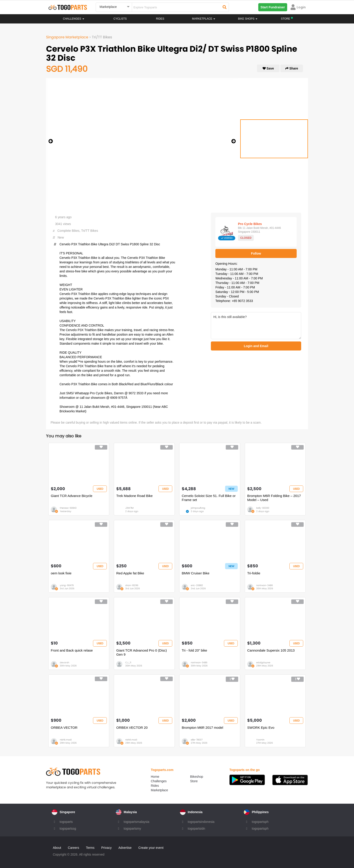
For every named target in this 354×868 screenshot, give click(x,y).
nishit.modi (66, 740)
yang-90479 (67, 585)
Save (268, 68)
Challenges (74, 19)
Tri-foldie (254, 573)
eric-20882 (197, 585)
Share (292, 68)
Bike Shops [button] (248, 19)
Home (155, 777)
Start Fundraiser (273, 7)
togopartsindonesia (201, 822)
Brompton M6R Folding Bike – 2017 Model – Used (274, 498)
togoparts (66, 822)
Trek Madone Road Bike (134, 496)
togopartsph (260, 822)
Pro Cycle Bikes (250, 224)
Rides (160, 19)
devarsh (64, 663)
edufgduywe (263, 663)
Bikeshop (197, 777)
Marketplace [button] (204, 19)
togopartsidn (197, 829)
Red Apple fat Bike (130, 573)
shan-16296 (132, 585)
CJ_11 (128, 663)
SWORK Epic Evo (261, 728)
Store (194, 781)
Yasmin (260, 740)
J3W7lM (129, 508)
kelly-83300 (263, 508)
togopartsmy (132, 829)
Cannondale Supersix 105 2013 (271, 650)
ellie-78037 (197, 740)
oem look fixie (61, 573)
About (57, 848)
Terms (90, 848)
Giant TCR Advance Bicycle (72, 496)
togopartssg (68, 829)
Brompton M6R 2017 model (202, 728)
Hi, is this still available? (256, 326)
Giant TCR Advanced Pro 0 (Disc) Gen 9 (142, 652)
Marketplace (159, 790)
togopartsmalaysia (137, 822)
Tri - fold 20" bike (194, 650)
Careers (74, 848)
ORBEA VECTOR (64, 728)
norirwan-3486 (264, 585)
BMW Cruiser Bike (196, 573)
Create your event (151, 848)
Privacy (107, 848)
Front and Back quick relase (72, 650)
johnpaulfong (198, 508)
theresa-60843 (68, 508)
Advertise (125, 848)
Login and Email (256, 346)
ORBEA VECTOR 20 (132, 728)
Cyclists (120, 19)
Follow (256, 253)
